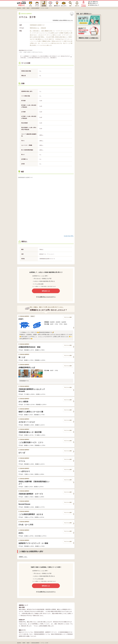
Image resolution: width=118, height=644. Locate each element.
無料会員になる (46, 291)
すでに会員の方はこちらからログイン (46, 297)
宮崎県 (23, 557)
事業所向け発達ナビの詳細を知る (88, 38)
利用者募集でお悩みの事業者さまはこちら (63, 20)
